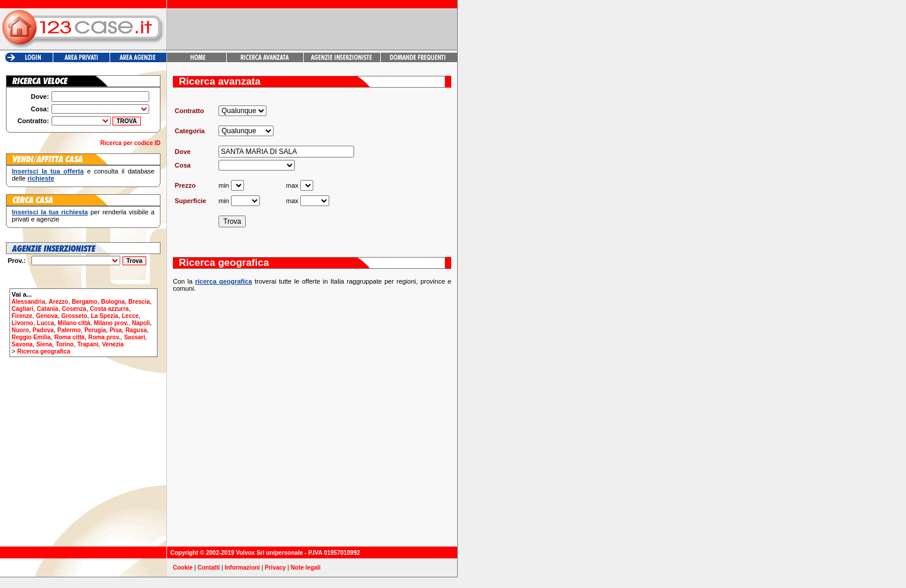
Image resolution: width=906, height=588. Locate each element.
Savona (23, 344)
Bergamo (84, 302)
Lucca (45, 323)
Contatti (209, 568)
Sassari (134, 337)
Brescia (139, 302)
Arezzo (58, 302)
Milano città (74, 323)
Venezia (113, 344)
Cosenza (74, 309)
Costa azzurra (110, 309)
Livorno (23, 323)
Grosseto (74, 316)
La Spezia (104, 316)
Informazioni (242, 568)
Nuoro (20, 330)
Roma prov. (104, 337)
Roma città (70, 337)
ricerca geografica (223, 281)
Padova (43, 330)
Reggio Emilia (31, 337)
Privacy (275, 568)
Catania (47, 309)
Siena (44, 344)
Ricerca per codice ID (130, 143)
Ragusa (136, 330)
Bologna (113, 302)
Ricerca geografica (44, 351)
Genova (47, 316)
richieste (41, 178)
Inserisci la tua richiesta (50, 212)
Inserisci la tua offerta (48, 171)
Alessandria (29, 302)
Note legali (306, 568)
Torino (65, 344)
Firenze (22, 316)
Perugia (95, 330)
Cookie (183, 568)
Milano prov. (111, 323)
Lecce (130, 316)
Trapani (88, 344)
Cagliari (23, 309)
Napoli (141, 323)
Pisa (116, 330)
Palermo (69, 330)
